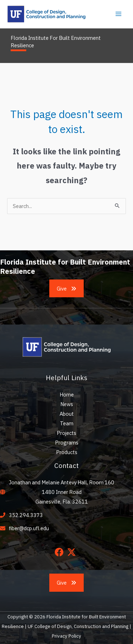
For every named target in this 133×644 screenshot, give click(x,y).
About (67, 414)
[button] (67, 289)
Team (67, 423)
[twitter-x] (73, 552)
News (67, 404)
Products (67, 452)
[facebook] (60, 552)
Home (67, 395)
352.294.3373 (26, 515)
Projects (66, 433)
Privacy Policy (66, 636)
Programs (67, 443)
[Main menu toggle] (118, 14)
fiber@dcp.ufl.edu (29, 528)
